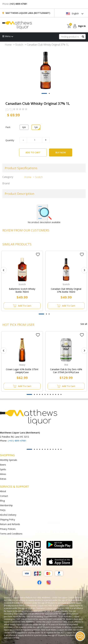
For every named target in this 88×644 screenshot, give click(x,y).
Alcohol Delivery (8, 515)
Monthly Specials (9, 460)
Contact (4, 496)
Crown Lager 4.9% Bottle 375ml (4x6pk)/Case (22, 371)
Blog (2, 501)
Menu (8, 36)
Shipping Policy (8, 519)
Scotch (19, 45)
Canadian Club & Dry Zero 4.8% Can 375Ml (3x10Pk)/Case (66, 371)
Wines (3, 474)
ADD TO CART (36, 151)
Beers (3, 465)
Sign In (82, 26)
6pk (24, 127)
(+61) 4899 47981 (18, 4)
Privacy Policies (8, 529)
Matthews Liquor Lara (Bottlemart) (28, 13)
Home (8, 45)
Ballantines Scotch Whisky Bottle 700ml (22, 290)
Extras (3, 479)
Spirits (3, 469)
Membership (6, 505)
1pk (36, 127)
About (3, 491)
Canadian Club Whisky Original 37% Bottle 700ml (66, 290)
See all (84, 324)
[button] (44, 93)
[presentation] (4, 270)
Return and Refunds (10, 524)
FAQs (3, 510)
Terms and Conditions (11, 534)
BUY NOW (61, 152)
